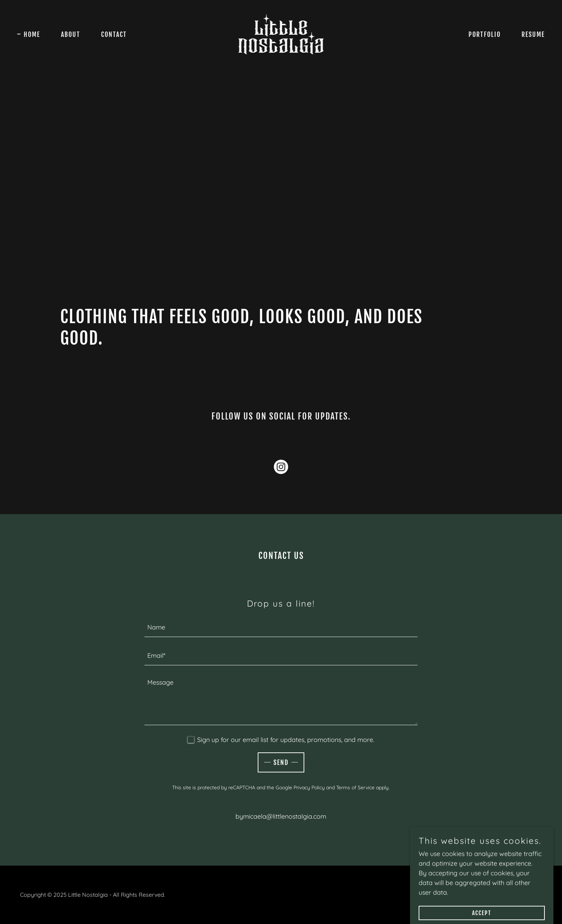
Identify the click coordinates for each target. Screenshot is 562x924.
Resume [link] (533, 34)
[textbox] (281, 627)
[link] (281, 33)
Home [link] (32, 34)
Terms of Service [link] (355, 787)
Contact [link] (114, 34)
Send (281, 762)
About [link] (71, 34)
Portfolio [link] (485, 34)
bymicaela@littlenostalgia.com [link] (281, 816)
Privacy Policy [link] (309, 787)
